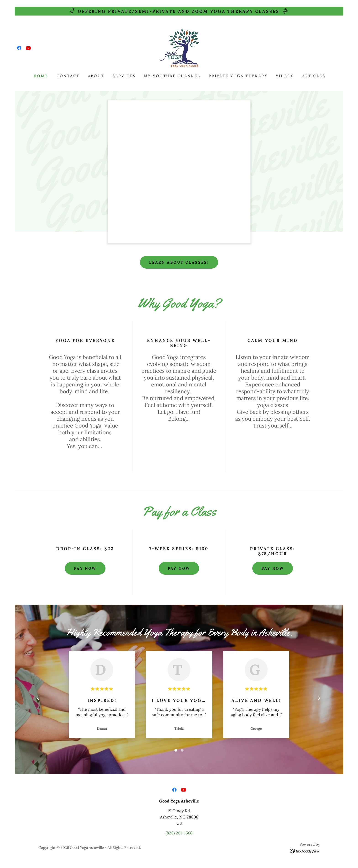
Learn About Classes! (179, 262)
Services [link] (124, 76)
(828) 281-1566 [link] (179, 833)
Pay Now (85, 568)
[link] (19, 48)
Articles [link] (314, 76)
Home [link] (41, 76)
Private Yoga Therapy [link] (238, 76)
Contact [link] (68, 76)
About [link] (96, 76)
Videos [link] (285, 76)
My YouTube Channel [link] (172, 76)
